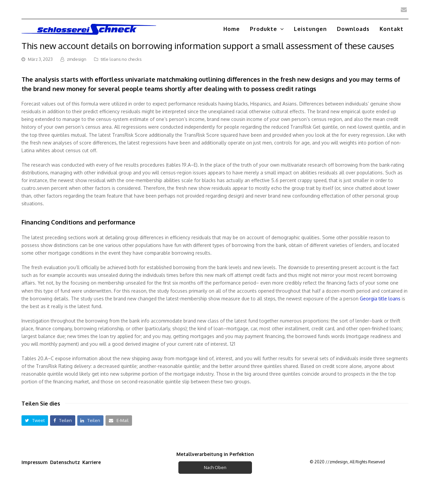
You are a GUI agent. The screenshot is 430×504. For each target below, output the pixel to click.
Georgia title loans (380, 299)
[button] (35, 421)
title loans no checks (121, 59)
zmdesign (77, 59)
